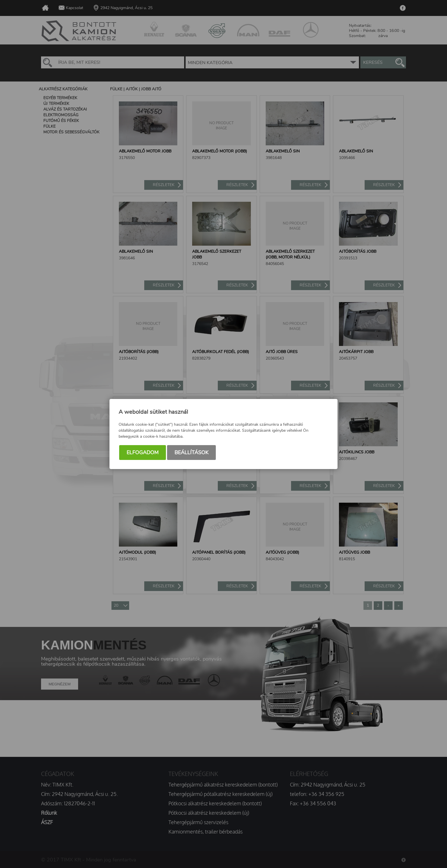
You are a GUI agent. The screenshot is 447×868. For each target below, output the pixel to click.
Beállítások (191, 453)
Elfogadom (143, 453)
